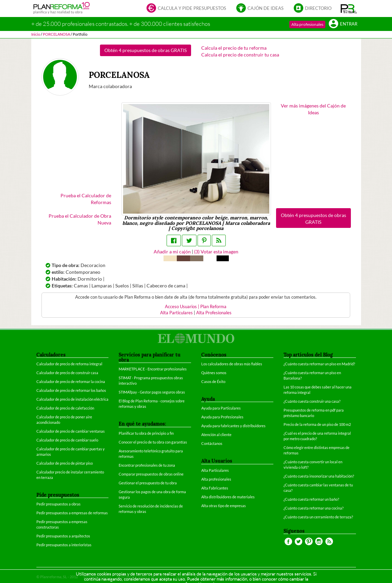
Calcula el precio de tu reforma (234, 48)
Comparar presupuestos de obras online (151, 474)
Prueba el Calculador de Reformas (86, 199)
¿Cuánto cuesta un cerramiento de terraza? (318, 517)
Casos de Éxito (213, 381)
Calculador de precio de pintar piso (65, 463)
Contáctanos (212, 443)
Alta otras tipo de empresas (224, 506)
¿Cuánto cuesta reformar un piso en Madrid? (319, 364)
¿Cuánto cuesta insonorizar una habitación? (319, 476)
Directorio (313, 9)
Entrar (343, 24)
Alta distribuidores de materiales (228, 497)
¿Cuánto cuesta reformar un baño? (311, 499)
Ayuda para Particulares (221, 408)
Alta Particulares (176, 313)
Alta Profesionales (214, 313)
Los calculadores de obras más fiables (232, 364)
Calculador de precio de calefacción (65, 408)
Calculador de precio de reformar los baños (71, 390)
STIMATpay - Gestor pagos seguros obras (152, 392)
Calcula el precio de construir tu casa (240, 55)
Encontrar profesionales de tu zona (147, 465)
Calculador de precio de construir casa (67, 373)
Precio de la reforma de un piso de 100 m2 (317, 424)
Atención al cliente (216, 435)
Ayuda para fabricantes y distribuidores (233, 426)
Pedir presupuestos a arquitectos (63, 536)
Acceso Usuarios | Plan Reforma (196, 307)
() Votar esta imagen (216, 252)
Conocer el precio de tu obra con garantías (153, 442)
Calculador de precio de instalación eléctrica (72, 399)
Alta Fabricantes (215, 488)
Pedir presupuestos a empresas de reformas (72, 513)
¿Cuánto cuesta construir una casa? (312, 401)
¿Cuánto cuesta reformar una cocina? (313, 508)
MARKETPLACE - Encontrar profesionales (153, 369)
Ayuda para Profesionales (222, 417)
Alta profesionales (307, 24)
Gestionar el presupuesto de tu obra (148, 483)
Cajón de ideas (260, 9)
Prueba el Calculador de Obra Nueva (80, 219)
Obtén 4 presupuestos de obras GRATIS (146, 50)
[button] (349, 9)
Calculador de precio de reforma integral (69, 364)
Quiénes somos (214, 373)
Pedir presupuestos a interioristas (64, 545)
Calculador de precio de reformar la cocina (71, 381)
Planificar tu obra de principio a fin (146, 433)
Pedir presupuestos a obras (58, 504)
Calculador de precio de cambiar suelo (67, 440)
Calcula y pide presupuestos (186, 9)
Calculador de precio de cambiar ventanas (71, 431)
